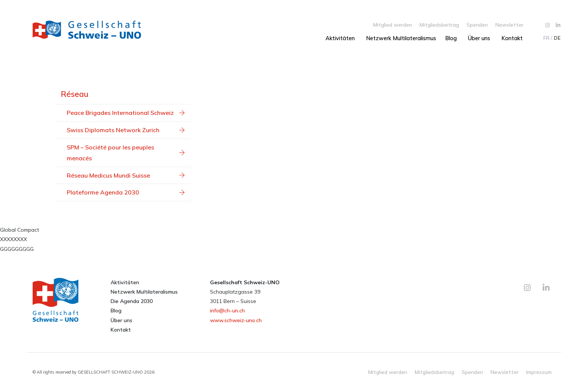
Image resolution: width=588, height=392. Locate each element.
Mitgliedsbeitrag (439, 25)
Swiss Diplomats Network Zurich (126, 130)
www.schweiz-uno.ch (236, 320)
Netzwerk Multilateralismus (401, 38)
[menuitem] (546, 38)
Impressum (539, 372)
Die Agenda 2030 (132, 301)
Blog (451, 38)
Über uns (479, 38)
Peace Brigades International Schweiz (126, 113)
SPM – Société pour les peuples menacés (126, 153)
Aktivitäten (340, 38)
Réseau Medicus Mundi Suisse (126, 175)
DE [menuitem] (557, 38)
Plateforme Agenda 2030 (126, 192)
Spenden (477, 25)
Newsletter (509, 25)
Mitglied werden (393, 25)
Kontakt (512, 38)
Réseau (75, 94)
